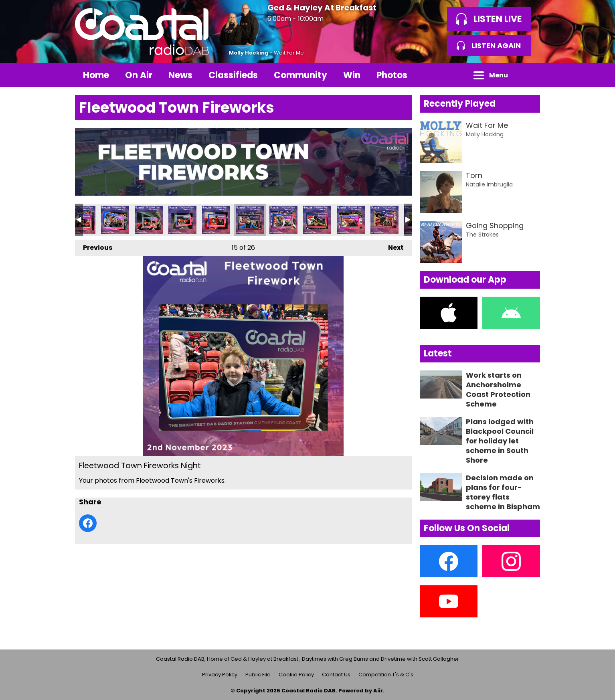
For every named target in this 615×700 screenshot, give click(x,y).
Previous (94, 246)
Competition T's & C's (386, 675)
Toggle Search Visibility (528, 75)
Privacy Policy (220, 675)
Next (392, 246)
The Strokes (482, 235)
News (180, 75)
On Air (139, 75)
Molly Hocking (249, 53)
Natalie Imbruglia (489, 184)
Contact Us (336, 675)
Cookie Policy (296, 675)
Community (300, 75)
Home (96, 75)
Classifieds (233, 75)
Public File (258, 675)
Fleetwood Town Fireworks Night (115, 220)
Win (352, 75)
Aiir (378, 691)
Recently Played (460, 104)
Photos (392, 75)
